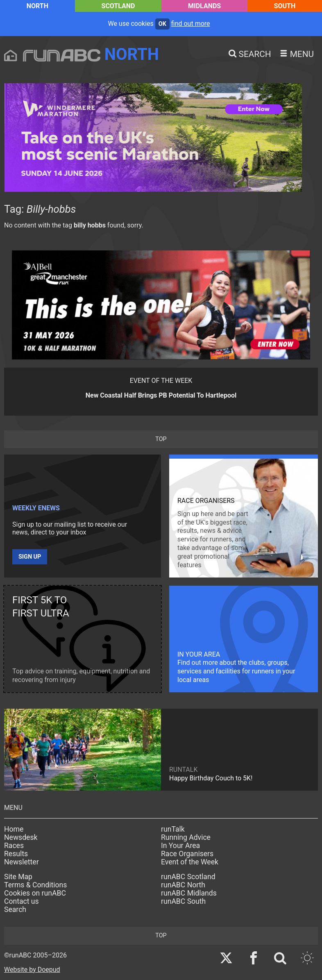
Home (14, 829)
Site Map (18, 877)
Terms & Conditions (35, 885)
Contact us (22, 901)
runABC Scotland (188, 877)
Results (16, 854)
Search (15, 910)
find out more (191, 24)
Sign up (30, 557)
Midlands (204, 6)
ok (162, 24)
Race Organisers (187, 854)
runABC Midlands (189, 893)
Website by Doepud (32, 970)
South (285, 6)
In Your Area (180, 846)
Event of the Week (190, 862)
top (161, 439)
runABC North (183, 885)
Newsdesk (21, 837)
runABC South (183, 901)
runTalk (173, 829)
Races (14, 846)
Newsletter (22, 862)
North (37, 6)
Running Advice (186, 837)
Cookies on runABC (35, 893)
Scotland (118, 6)
